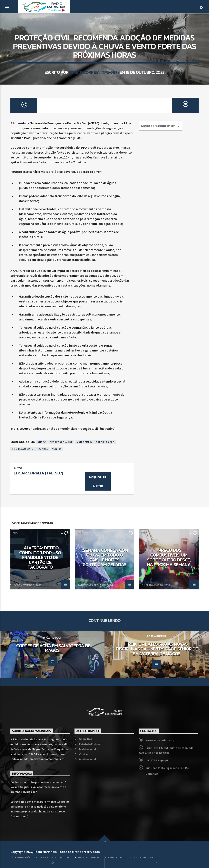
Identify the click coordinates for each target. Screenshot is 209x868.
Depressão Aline (61, 442)
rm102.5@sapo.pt (157, 760)
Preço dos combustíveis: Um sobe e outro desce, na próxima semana (169, 557)
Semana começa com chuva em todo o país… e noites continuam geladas (105, 557)
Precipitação (105, 442)
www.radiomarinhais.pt (161, 740)
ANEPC (42, 442)
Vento (57, 449)
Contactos (86, 754)
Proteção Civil (23, 449)
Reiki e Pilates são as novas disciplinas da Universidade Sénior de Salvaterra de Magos (157, 649)
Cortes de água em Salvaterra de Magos (53, 648)
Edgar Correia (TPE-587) (94, 72)
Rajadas (43, 449)
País (104, 27)
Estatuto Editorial (91, 744)
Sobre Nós (86, 739)
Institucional (88, 749)
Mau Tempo (84, 442)
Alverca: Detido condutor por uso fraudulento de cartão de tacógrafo (40, 557)
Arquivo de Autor (98, 481)
